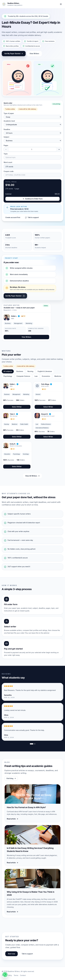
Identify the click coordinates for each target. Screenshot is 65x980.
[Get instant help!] (5, 975)
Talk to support (32, 217)
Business (20, 371)
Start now (11, 954)
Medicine (58, 376)
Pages (6, 145)
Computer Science (23, 376)
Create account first (13, 217)
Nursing (30, 371)
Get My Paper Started (14, 54)
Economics (46, 376)
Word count (8, 162)
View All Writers (33, 476)
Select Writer (17, 407)
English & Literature (45, 371)
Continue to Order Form (32, 199)
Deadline (7, 129)
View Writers (34, 54)
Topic (6, 154)
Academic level (9, 121)
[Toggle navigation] (61, 4)
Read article (13, 819)
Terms (16, 975)
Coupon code (9, 171)
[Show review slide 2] (35, 744)
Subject (6, 137)
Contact (23, 975)
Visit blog (11, 778)
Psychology (8, 376)
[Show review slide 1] (32, 744)
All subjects (8, 371)
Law (36, 376)
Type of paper (9, 113)
